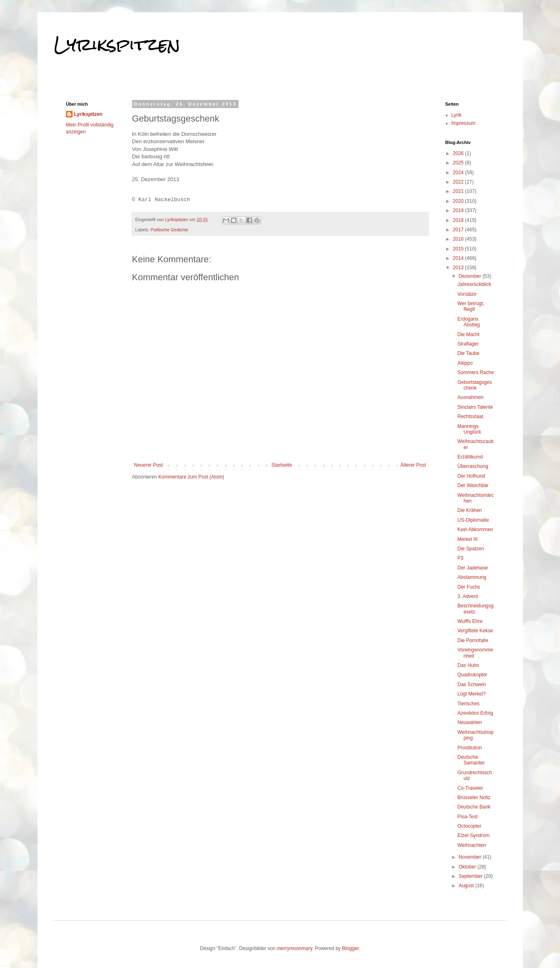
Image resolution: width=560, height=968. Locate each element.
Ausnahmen (470, 397)
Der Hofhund (471, 476)
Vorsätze (467, 294)
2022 (459, 182)
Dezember (470, 276)
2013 (459, 268)
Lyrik (457, 115)
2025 (459, 163)
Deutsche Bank (474, 807)
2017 (459, 230)
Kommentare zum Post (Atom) (191, 477)
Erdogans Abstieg (468, 322)
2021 (459, 191)
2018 (459, 220)
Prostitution (469, 748)
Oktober (468, 867)
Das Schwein (471, 684)
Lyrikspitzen (117, 44)
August (467, 886)
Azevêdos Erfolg (475, 713)
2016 (459, 239)
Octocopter (469, 826)
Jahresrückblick (474, 284)
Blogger (351, 948)
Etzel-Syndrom (473, 835)
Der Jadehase (473, 568)
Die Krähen (469, 510)
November (470, 857)
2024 (459, 173)
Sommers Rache (475, 372)
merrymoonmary (294, 948)
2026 (459, 153)
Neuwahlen (469, 722)
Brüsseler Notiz (474, 797)
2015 (459, 249)
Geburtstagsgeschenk (475, 385)
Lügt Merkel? (471, 694)
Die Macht (468, 334)
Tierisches (468, 704)
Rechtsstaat (470, 416)
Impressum (464, 123)
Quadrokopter (472, 675)
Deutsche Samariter (471, 760)
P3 (460, 558)
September (471, 876)
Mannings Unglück (469, 429)
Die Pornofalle (473, 640)
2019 (459, 210)
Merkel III (467, 539)
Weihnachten (471, 845)
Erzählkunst (470, 457)
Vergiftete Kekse (475, 631)
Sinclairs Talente (475, 407)
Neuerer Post (149, 465)
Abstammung (472, 577)
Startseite (282, 465)
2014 (459, 258)
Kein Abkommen (475, 529)
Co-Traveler (470, 788)
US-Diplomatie (473, 520)
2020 (459, 201)
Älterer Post (413, 465)
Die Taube (468, 353)
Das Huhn (468, 665)
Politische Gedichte (169, 230)
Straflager (468, 344)
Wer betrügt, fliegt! (471, 306)
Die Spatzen (470, 549)
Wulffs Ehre (470, 621)
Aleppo (465, 363)
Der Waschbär (473, 485)
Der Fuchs (468, 587)
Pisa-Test (467, 817)
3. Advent (467, 596)
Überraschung (473, 466)
